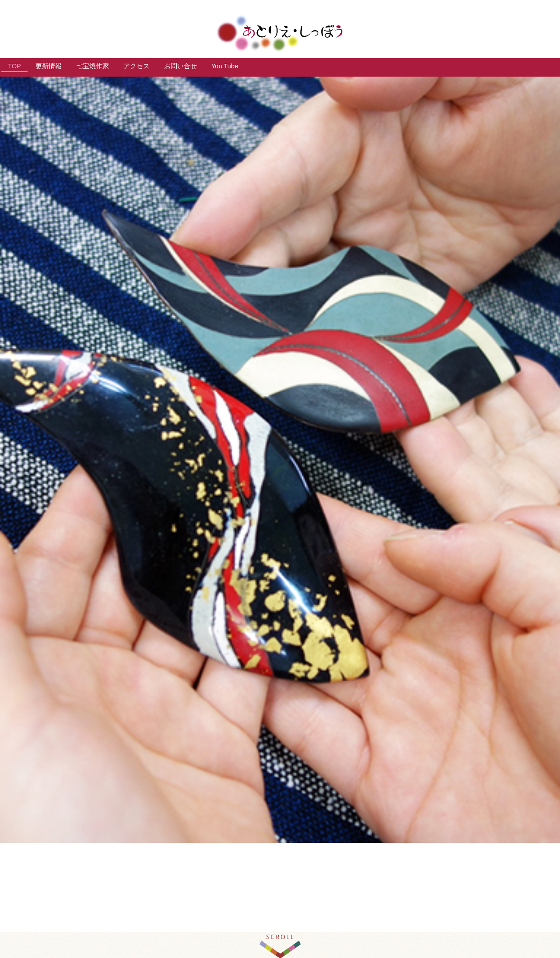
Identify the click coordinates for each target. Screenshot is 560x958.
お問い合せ (180, 66)
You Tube (225, 66)
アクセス (136, 66)
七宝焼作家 (93, 66)
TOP (14, 66)
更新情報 (49, 66)
